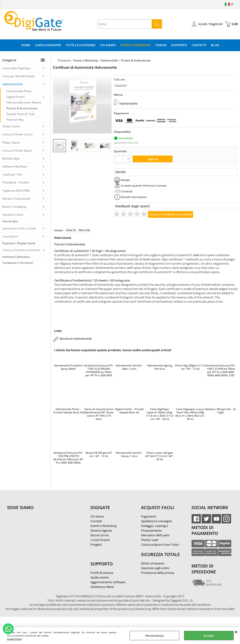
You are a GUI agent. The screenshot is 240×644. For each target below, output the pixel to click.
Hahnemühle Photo (19, 91)
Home (26, 45)
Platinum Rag (15, 120)
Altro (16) (84, 230)
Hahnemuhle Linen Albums (24, 102)
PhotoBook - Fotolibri (16, 182)
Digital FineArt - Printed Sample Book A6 (129, 411)
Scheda (58, 230)
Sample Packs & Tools (21, 114)
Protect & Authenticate (22, 108)
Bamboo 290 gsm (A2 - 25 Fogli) (221, 411)
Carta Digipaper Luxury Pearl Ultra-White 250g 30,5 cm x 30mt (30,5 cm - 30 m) (190, 414)
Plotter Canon (11, 126)
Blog (215, 45)
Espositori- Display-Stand (19, 243)
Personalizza (155, 636)
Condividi (127, 191)
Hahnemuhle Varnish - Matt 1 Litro (129, 367)
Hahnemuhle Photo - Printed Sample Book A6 (68, 411)
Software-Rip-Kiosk (15, 166)
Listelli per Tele (12, 174)
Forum (161, 45)
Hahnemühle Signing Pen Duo (160, 367)
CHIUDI (236, 632)
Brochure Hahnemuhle (76, 339)
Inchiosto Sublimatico (16, 257)
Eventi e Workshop (136, 45)
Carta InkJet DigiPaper (17, 68)
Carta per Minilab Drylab (18, 76)
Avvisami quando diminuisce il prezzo (144, 185)
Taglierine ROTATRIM (16, 191)
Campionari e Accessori (18, 263)
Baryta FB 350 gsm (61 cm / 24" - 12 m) (99, 454)
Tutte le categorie (81, 45)
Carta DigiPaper (48, 45)
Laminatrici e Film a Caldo (19, 228)
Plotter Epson (11, 143)
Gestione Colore (13, 215)
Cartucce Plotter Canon (17, 134)
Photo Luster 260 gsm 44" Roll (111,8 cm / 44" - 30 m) (160, 456)
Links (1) (71, 230)
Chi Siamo (108, 45)
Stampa (125, 180)
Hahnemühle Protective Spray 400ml (68, 367)
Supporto (179, 45)
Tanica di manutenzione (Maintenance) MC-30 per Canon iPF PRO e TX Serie (99, 414)
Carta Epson (10, 236)
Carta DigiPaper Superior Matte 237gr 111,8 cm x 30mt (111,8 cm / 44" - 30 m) (160, 414)
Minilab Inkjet (11, 158)
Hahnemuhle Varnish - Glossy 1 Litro (129, 454)
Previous (56, 104)
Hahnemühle (13, 84)
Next (109, 104)
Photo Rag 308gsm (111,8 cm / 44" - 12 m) (190, 367)
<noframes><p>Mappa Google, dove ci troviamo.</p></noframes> (42, 539)
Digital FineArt (16, 97)
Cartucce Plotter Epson (17, 151)
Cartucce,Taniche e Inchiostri (21, 250)
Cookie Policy (14, 639)
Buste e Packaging (14, 207)
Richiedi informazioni (134, 197)
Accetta (209, 636)
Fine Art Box (10, 221)
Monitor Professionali (16, 199)
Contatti (199, 45)
